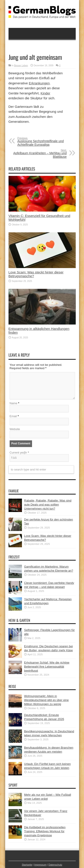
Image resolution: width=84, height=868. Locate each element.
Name (14, 403)
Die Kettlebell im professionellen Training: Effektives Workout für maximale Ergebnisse (45, 831)
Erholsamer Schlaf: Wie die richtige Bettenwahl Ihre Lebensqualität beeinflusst (47, 667)
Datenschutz (55, 865)
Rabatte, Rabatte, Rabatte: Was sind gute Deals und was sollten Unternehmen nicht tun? (48, 505)
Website (15, 429)
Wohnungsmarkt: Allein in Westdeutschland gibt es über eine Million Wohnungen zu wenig (46, 700)
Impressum (40, 865)
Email (13, 416)
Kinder (45, 93)
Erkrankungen (39, 83)
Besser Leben (21, 66)
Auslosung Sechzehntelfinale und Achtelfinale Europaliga (45, 142)
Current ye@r (19, 453)
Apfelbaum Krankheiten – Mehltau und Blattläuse (39, 154)
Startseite (27, 865)
